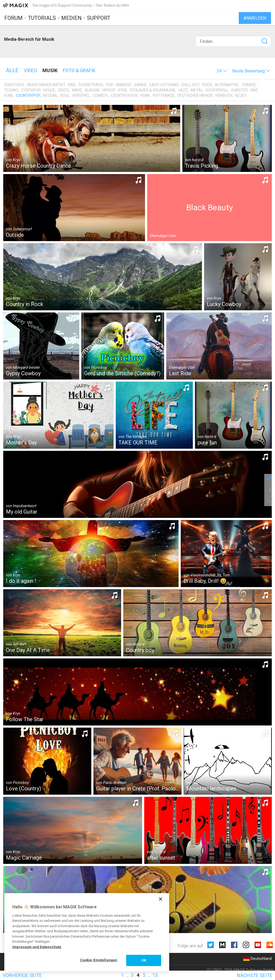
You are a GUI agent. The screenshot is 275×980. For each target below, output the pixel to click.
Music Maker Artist (46, 85)
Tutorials (42, 18)
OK (144, 960)
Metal (197, 90)
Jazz (183, 90)
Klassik (92, 90)
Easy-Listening (164, 85)
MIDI (72, 85)
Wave (77, 90)
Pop (109, 85)
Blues (241, 95)
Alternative (227, 85)
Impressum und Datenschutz (37, 947)
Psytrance (164, 95)
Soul (65, 95)
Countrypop (28, 95)
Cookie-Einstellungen (99, 960)
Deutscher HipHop (195, 95)
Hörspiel (81, 95)
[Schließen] (161, 899)
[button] (222, 71)
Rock (207, 85)
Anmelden (255, 18)
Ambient (124, 85)
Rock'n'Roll (217, 90)
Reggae (50, 95)
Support (99, 18)
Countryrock (124, 95)
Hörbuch (224, 95)
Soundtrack (91, 85)
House (49, 90)
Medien (71, 18)
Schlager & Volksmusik (152, 90)
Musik (50, 70)
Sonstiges (14, 85)
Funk (8, 95)
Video (30, 70)
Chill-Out (190, 85)
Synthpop (31, 90)
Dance (141, 85)
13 (155, 975)
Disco (64, 90)
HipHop (109, 90)
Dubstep (239, 90)
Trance (249, 85)
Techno (11, 90)
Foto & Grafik (79, 70)
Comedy (100, 95)
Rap (254, 90)
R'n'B (122, 90)
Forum (13, 18)
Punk (145, 95)
